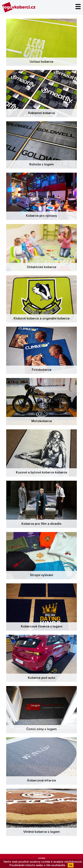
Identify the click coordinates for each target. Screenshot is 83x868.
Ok (71, 865)
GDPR (42, 858)
